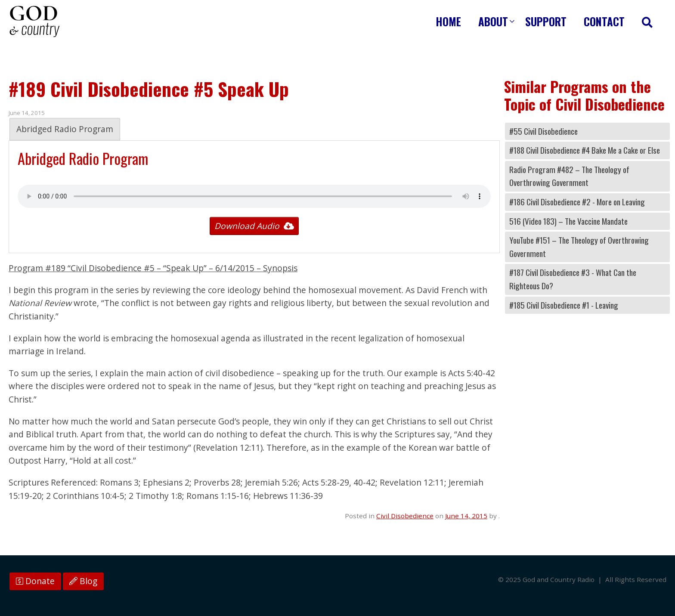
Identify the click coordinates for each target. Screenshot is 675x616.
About (493, 21)
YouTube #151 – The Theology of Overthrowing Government (579, 247)
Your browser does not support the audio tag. (254, 196)
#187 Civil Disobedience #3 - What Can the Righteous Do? (573, 279)
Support (546, 21)
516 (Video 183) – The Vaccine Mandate (568, 221)
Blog (83, 581)
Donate (35, 581)
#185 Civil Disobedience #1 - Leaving (564, 305)
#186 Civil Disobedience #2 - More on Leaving (577, 202)
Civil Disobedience (405, 516)
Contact (604, 21)
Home (448, 21)
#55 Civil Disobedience (543, 131)
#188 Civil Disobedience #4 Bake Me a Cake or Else (585, 150)
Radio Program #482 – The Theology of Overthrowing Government (569, 176)
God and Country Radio (34, 22)
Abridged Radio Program (65, 129)
